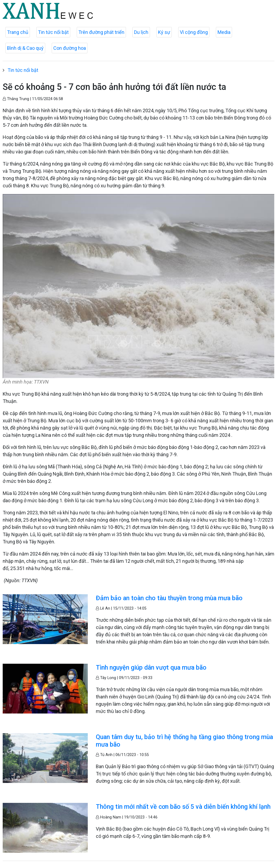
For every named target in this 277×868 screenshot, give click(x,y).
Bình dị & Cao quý (25, 48)
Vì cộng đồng (194, 32)
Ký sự (164, 32)
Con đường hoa (70, 48)
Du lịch (141, 32)
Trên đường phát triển (101, 32)
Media (224, 32)
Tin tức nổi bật (53, 32)
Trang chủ (18, 32)
